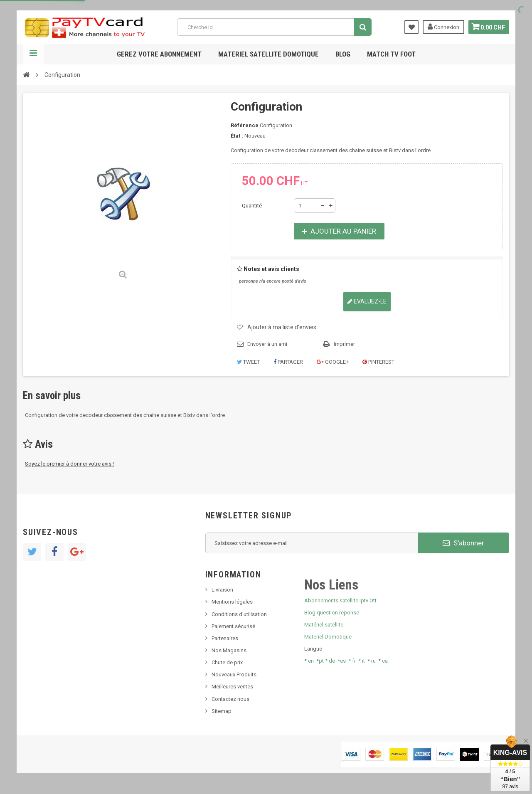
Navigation (33, 54)
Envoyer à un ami (267, 344)
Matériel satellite (324, 625)
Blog (343, 54)
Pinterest (378, 362)
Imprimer (344, 344)
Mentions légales (232, 602)
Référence (245, 125)
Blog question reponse (332, 613)
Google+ (333, 362)
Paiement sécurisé (233, 626)
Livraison (222, 590)
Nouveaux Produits (234, 674)
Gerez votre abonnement (159, 54)
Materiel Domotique (328, 637)
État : (237, 136)
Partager (288, 362)
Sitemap (222, 711)
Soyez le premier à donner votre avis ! (69, 464)
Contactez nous (230, 699)
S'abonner (463, 543)
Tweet (248, 362)
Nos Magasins (229, 650)
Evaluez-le (367, 301)
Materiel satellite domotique (268, 54)
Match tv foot (391, 54)
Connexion (441, 27)
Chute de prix (227, 662)
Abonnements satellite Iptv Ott (340, 600)
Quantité (252, 206)
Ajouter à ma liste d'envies (282, 327)
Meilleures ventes (232, 687)
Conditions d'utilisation (239, 614)
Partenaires (225, 638)
